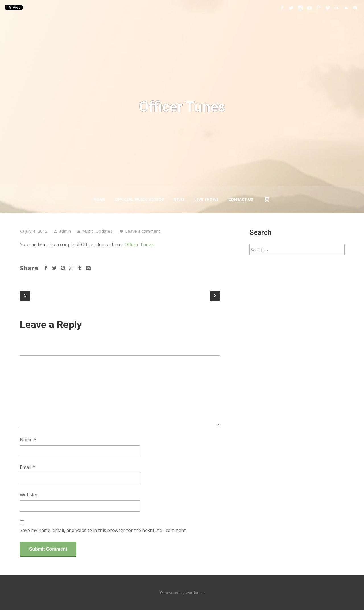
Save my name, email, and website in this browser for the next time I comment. (103, 530)
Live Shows (206, 199)
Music (88, 231)
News (179, 199)
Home (99, 199)
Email (27, 467)
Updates (104, 231)
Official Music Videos (139, 199)
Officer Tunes (139, 244)
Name (28, 440)
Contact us (241, 199)
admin (65, 231)
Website (29, 495)
